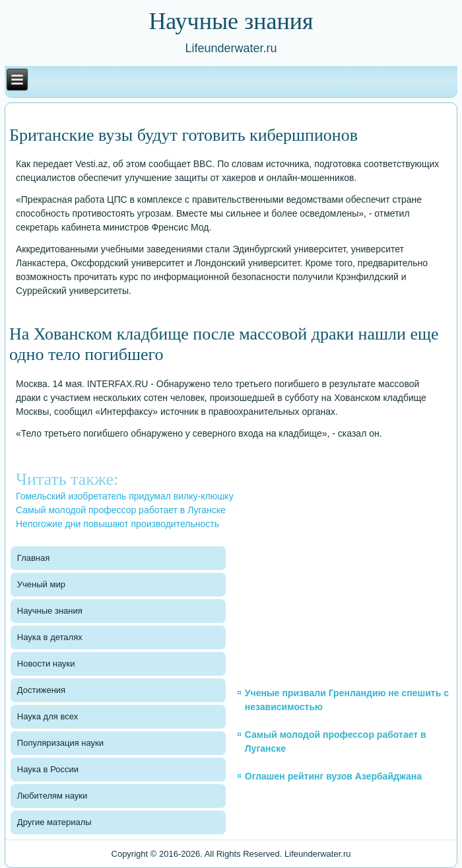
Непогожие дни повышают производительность (117, 524)
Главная (33, 558)
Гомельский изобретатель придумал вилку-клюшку (125, 496)
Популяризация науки (60, 743)
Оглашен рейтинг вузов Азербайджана (333, 776)
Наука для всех (48, 716)
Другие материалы (54, 822)
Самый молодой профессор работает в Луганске (121, 510)
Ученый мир (41, 584)
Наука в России (48, 769)
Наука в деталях (50, 637)
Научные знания (50, 611)
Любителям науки (52, 796)
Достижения (41, 690)
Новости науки (46, 664)
